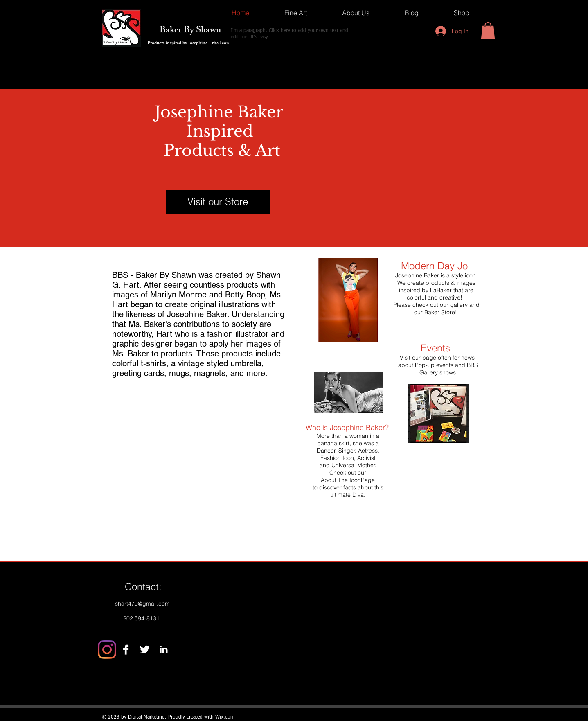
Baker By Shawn (184, 31)
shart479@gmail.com (142, 604)
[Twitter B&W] (145, 650)
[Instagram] (107, 650)
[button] (488, 31)
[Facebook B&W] (126, 650)
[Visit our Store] (218, 202)
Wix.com (225, 717)
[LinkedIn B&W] (163, 650)
